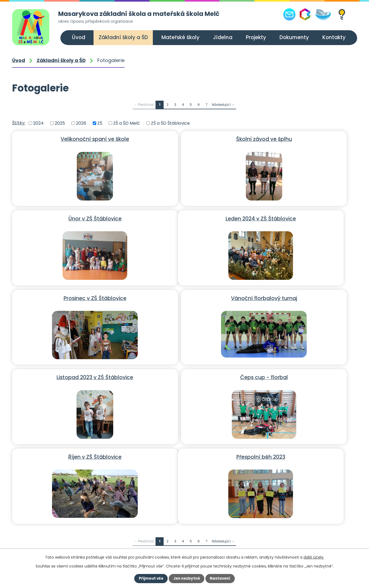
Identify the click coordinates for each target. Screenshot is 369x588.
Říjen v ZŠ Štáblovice (300, 296)
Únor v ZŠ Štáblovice (300, 139)
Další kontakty (286, 526)
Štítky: (19, 123)
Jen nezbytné (187, 579)
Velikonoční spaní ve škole (68, 139)
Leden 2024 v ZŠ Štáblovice (68, 217)
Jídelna (223, 37)
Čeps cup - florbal (184, 296)
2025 (60, 123)
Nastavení (221, 579)
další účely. (314, 557)
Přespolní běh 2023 (68, 375)
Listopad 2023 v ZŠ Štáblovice (68, 296)
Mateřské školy (180, 37)
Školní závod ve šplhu (184, 139)
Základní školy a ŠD (123, 37)
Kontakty (334, 37)
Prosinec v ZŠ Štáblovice (184, 217)
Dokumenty (294, 37)
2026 (81, 123)
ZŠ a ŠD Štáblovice (170, 123)
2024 (38, 123)
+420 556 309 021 (50, 544)
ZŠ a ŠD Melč (127, 123)
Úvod (79, 37)
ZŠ (100, 123)
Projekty (256, 37)
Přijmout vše (150, 579)
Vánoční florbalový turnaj (300, 217)
